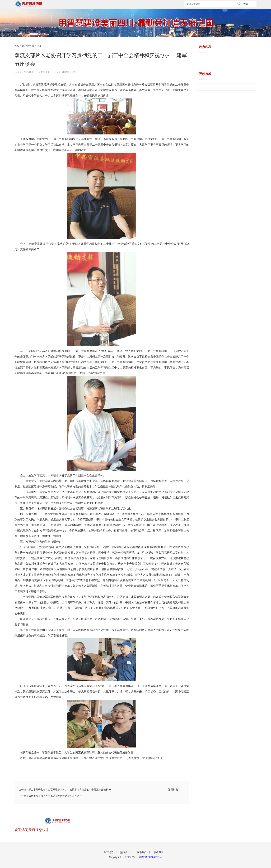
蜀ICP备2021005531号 (150, 857)
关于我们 (109, 852)
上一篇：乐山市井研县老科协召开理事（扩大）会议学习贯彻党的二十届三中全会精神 (65, 790)
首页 (17, 46)
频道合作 (125, 852)
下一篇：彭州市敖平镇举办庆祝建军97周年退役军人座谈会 (50, 796)
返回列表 (173, 790)
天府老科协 (28, 46)
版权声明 (159, 852)
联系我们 (142, 852)
